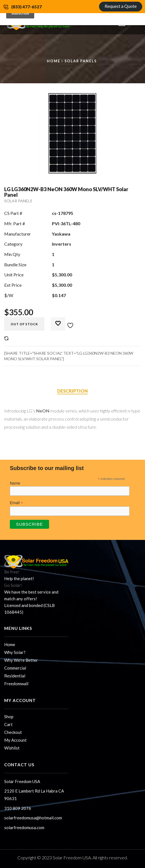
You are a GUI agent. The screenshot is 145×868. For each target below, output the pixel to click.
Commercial (15, 668)
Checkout (13, 732)
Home (54, 61)
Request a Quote (121, 6)
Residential (15, 676)
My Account (15, 740)
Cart (8, 724)
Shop (9, 717)
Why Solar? (15, 652)
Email (16, 503)
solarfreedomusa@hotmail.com (33, 818)
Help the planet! (19, 578)
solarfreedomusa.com (24, 827)
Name (15, 483)
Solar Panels (81, 61)
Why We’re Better (21, 660)
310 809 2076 (18, 808)
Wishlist (12, 748)
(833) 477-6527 (27, 7)
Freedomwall (16, 684)
